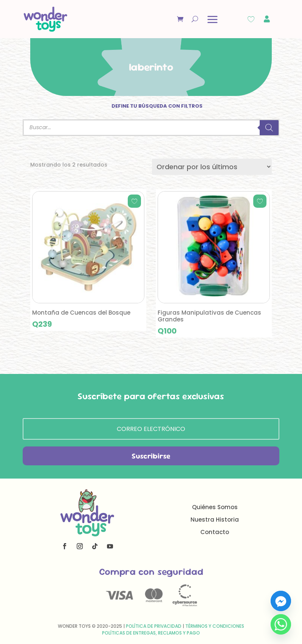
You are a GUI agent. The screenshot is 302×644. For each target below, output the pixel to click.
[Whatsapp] (281, 624)
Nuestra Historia (215, 520)
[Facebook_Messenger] (281, 601)
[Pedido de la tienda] (212, 167)
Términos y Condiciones (215, 626)
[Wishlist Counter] (251, 19)
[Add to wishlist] (134, 201)
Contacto (215, 532)
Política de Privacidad (154, 626)
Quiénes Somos (215, 507)
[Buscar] (269, 128)
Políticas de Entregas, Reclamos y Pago (151, 633)
